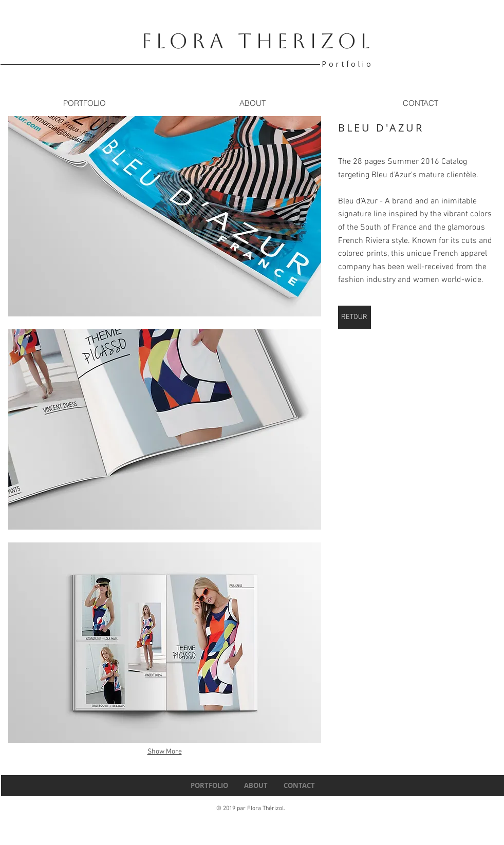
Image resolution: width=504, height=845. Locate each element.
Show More (165, 752)
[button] (165, 216)
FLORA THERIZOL (258, 41)
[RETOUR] (354, 317)
